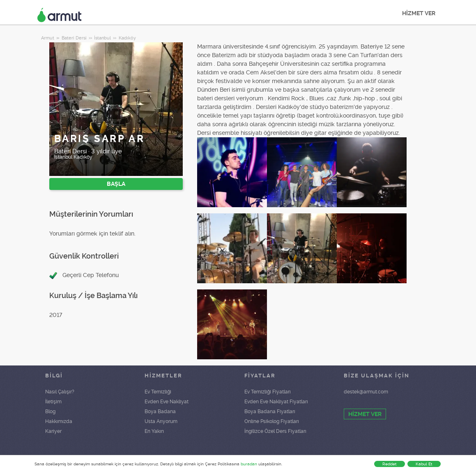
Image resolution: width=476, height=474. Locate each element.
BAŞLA (116, 184)
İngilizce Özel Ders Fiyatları (275, 431)
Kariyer (53, 431)
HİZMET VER (419, 13)
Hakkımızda (59, 421)
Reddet (390, 464)
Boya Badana (160, 412)
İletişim (53, 402)
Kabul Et (424, 464)
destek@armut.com (366, 392)
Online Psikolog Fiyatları (272, 421)
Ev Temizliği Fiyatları (268, 392)
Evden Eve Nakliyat (167, 402)
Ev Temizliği (158, 392)
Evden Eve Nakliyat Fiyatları (276, 402)
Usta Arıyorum (161, 421)
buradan (249, 464)
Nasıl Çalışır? (60, 392)
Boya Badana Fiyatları (270, 412)
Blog (50, 412)
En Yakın (154, 431)
